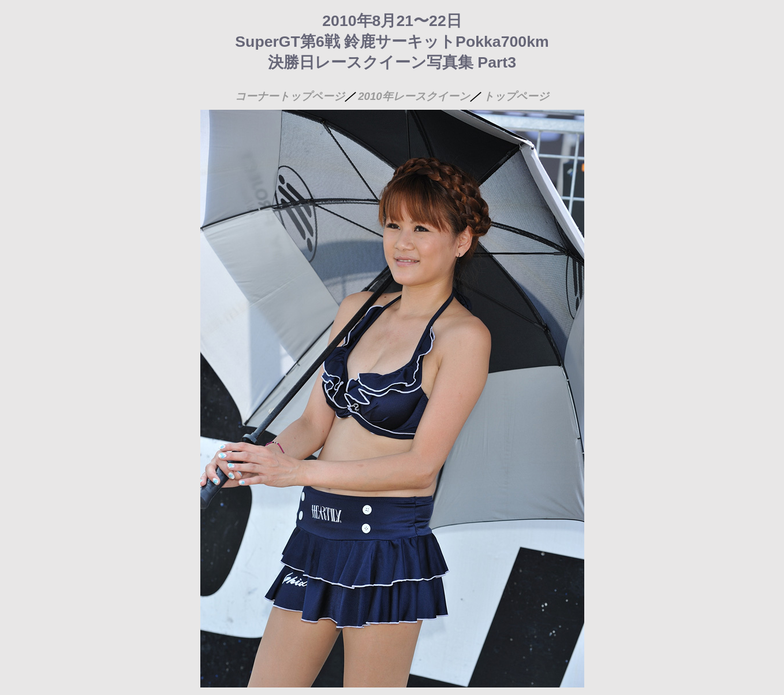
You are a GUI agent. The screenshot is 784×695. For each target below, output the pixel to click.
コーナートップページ (290, 96)
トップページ (516, 96)
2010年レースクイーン (414, 96)
